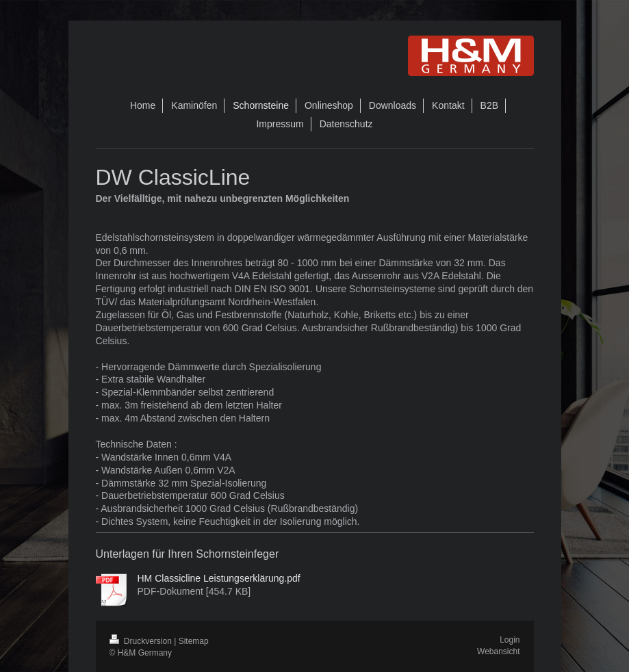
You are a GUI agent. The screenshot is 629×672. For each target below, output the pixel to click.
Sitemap (194, 641)
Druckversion (142, 641)
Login (510, 640)
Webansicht (498, 651)
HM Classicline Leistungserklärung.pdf (219, 578)
